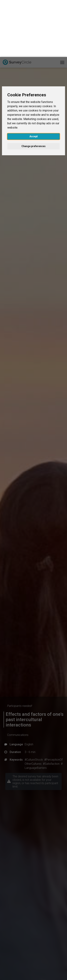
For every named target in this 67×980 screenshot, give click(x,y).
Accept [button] (34, 79)
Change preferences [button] (33, 89)
